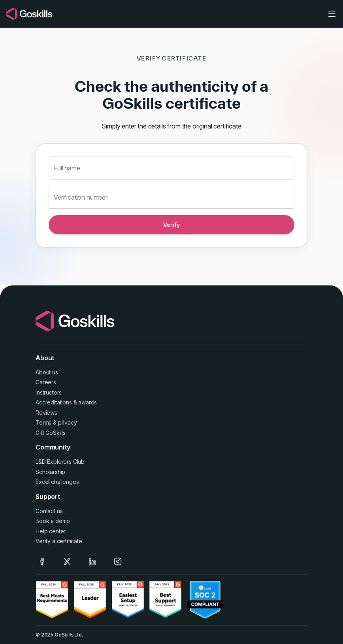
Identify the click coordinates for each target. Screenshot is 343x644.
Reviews (46, 413)
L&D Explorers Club (60, 462)
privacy (68, 422)
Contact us (49, 511)
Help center (51, 531)
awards (88, 402)
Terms (43, 422)
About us (47, 372)
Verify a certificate (59, 541)
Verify (171, 225)
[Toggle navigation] (332, 14)
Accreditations (54, 402)
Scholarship (50, 472)
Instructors (49, 392)
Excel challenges (57, 482)
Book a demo (53, 521)
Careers (46, 382)
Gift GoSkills (51, 433)
